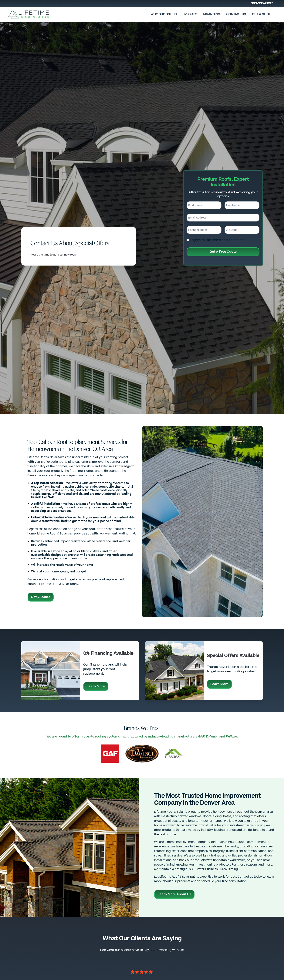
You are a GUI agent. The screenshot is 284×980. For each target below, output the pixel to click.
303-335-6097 (262, 3)
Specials (190, 14)
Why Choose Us (164, 14)
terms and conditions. (229, 240)
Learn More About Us (174, 894)
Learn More (96, 686)
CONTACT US (236, 14)
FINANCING (212, 14)
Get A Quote (262, 14)
